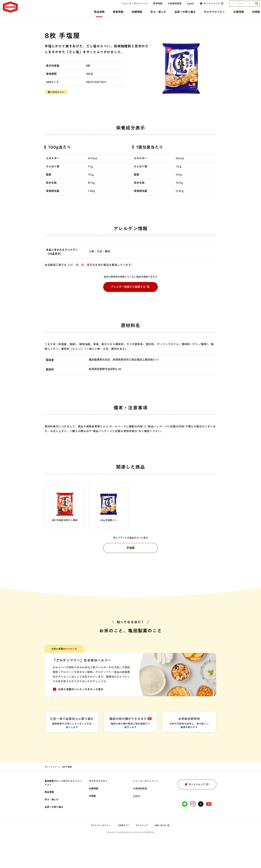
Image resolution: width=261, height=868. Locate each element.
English (137, 823)
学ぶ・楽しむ (104, 14)
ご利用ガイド (123, 853)
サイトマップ (142, 853)
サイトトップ (51, 794)
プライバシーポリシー (101, 853)
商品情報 (42, 14)
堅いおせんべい (56, 92)
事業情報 (62, 14)
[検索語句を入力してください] (240, 6)
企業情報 (187, 14)
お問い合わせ (162, 853)
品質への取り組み (132, 14)
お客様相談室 (170, 6)
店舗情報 (82, 14)
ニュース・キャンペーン (130, 6)
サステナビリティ (162, 14)
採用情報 (153, 6)
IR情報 (206, 14)
